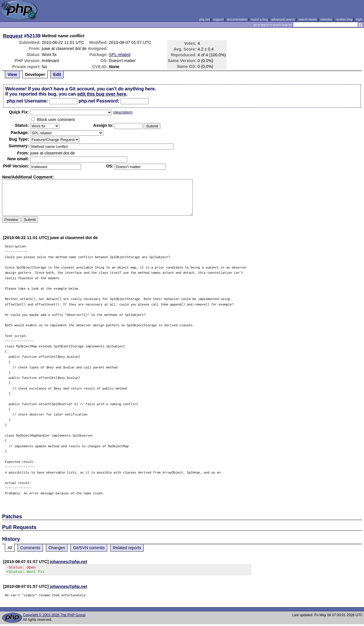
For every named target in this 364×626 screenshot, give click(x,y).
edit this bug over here (102, 94)
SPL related (120, 55)
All (10, 548)
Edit (57, 74)
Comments (30, 548)
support (218, 19)
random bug (344, 19)
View (12, 74)
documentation (237, 19)
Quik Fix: (19, 112)
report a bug (259, 19)
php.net (204, 19)
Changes (57, 548)
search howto (307, 19)
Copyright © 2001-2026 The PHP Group (54, 617)
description (123, 112)
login (359, 19)
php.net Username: (27, 101)
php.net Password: (99, 101)
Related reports (127, 548)
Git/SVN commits (89, 548)
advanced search (283, 19)
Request (13, 36)
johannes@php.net (69, 562)
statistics (326, 19)
